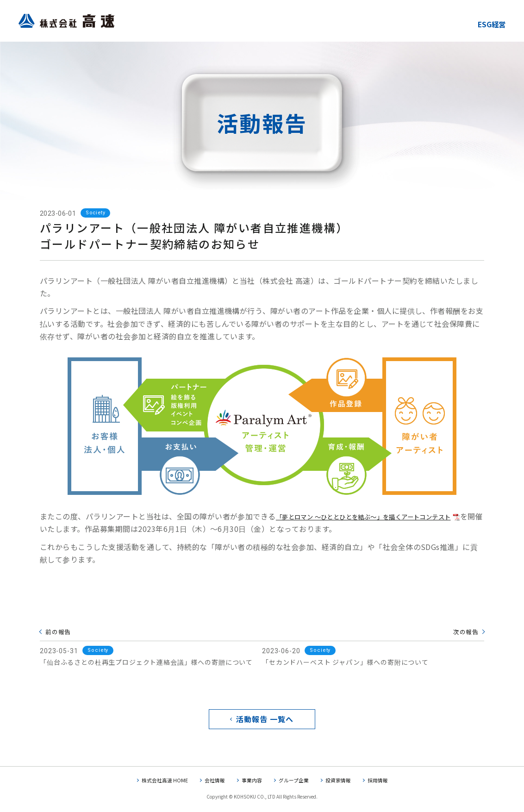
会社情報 (212, 783)
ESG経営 (489, 24)
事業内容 (251, 783)
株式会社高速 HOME (160, 783)
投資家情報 (343, 783)
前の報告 (59, 631)
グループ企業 (296, 783)
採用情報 (384, 783)
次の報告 (465, 631)
